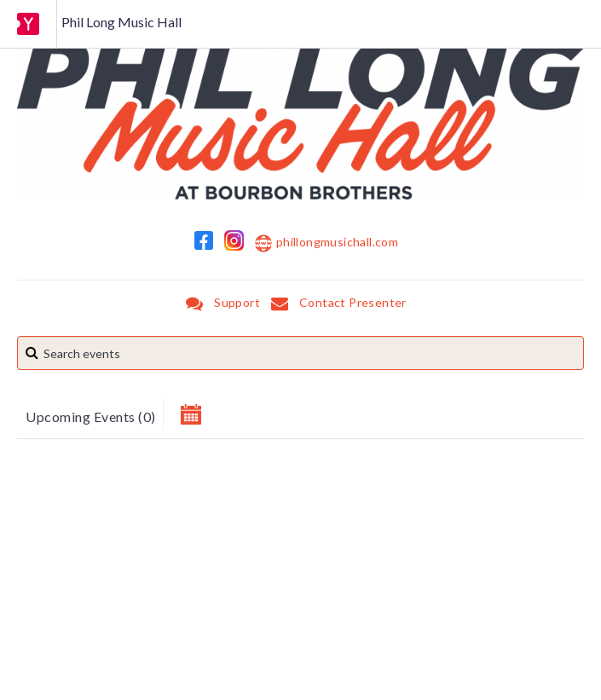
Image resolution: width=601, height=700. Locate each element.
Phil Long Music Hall (121, 22)
